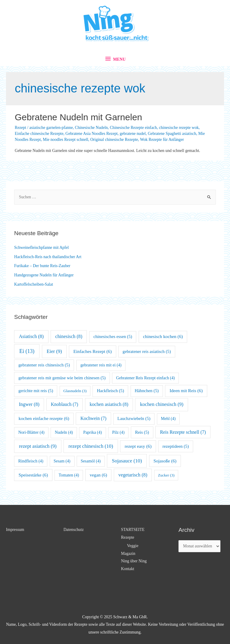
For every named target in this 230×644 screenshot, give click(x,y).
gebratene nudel (133, 134)
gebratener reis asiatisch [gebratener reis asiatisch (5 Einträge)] (147, 351)
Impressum (15, 530)
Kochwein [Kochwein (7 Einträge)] (93, 418)
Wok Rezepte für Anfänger (162, 140)
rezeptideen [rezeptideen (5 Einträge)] (175, 446)
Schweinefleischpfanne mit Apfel (41, 248)
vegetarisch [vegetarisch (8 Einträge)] (133, 475)
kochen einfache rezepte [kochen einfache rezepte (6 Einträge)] (44, 418)
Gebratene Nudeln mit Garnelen (78, 117)
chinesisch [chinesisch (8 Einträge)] (69, 336)
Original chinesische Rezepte (114, 140)
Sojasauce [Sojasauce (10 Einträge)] (127, 461)
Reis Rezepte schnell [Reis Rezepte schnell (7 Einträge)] (183, 432)
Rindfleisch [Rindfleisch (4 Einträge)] (31, 461)
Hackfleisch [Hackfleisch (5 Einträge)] (110, 391)
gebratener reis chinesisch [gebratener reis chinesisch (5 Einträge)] (44, 365)
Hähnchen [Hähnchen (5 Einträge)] (147, 391)
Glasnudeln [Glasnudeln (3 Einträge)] (75, 391)
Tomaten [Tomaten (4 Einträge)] (69, 475)
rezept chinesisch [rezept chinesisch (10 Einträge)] (91, 446)
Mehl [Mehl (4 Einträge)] (168, 419)
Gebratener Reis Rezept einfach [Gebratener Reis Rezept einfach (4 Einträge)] (146, 378)
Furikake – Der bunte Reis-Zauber (42, 266)
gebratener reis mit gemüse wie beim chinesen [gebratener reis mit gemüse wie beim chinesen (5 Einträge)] (62, 378)
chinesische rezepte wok (179, 128)
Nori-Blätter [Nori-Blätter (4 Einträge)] (31, 432)
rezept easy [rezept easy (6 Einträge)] (138, 446)
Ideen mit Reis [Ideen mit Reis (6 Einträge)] (186, 390)
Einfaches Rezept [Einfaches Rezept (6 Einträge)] (93, 351)
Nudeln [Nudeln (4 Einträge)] (64, 432)
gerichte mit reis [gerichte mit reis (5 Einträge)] (36, 391)
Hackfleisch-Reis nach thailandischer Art (48, 257)
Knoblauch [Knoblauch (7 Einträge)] (65, 404)
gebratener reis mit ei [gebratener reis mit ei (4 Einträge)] (101, 365)
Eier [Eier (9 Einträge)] (54, 351)
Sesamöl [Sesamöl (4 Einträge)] (91, 461)
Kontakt (128, 569)
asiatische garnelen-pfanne (51, 128)
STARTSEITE (133, 530)
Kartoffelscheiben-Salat (34, 284)
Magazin (128, 554)
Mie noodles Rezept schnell (66, 140)
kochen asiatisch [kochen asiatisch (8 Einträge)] (109, 404)
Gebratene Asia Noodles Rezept (92, 134)
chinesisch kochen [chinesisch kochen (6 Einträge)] (163, 336)
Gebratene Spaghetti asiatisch (172, 134)
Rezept (20, 128)
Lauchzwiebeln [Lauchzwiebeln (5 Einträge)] (134, 418)
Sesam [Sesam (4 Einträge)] (62, 461)
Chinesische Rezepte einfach (133, 128)
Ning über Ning (134, 561)
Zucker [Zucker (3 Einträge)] (166, 475)
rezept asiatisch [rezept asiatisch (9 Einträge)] (38, 446)
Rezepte (128, 537)
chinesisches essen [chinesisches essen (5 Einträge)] (113, 337)
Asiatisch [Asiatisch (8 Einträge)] (31, 336)
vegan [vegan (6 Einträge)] (98, 475)
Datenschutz (74, 530)
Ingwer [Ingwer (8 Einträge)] (29, 404)
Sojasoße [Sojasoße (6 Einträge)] (165, 461)
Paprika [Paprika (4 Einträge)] (93, 432)
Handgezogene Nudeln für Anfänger (44, 275)
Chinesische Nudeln (91, 128)
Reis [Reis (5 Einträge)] (142, 432)
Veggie (133, 546)
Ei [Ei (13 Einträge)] (27, 351)
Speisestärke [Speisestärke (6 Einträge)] (33, 475)
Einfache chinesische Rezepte (39, 134)
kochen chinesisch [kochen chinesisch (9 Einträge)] (162, 404)
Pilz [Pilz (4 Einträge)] (118, 432)
